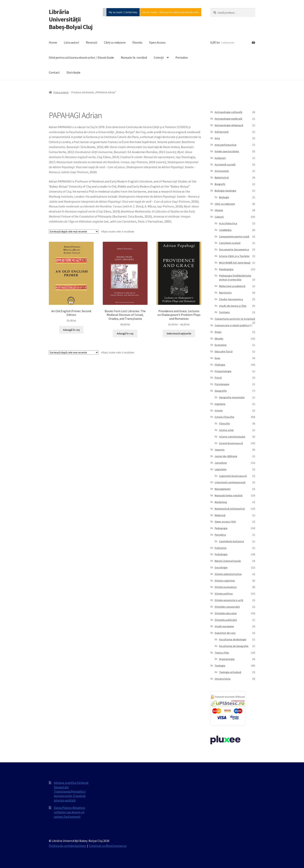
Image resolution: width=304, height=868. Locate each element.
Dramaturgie (227, 659)
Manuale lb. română (134, 57)
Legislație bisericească (233, 476)
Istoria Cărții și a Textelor (234, 256)
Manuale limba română (228, 495)
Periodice (182, 57)
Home (53, 42)
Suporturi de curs (225, 633)
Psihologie (221, 554)
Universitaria (223, 679)
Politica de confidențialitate (67, 846)
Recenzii (92, 42)
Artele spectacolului (227, 151)
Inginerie (220, 404)
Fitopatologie (223, 371)
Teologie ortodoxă (230, 672)
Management (223, 489)
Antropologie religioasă (229, 125)
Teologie (220, 666)
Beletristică (222, 177)
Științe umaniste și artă (229, 600)
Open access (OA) (225, 522)
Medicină (220, 515)
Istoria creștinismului (232, 437)
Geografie (221, 391)
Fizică (218, 378)
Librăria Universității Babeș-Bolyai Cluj (71, 19)
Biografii (220, 184)
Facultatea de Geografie (234, 646)
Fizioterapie (222, 384)
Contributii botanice (231, 541)
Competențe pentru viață (234, 236)
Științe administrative (228, 574)
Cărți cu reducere (115, 42)
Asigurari (220, 158)
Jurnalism (221, 463)
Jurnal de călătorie (226, 456)
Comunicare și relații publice (232, 325)
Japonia (220, 450)
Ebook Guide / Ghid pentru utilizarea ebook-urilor (171, 12)
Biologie (224, 197)
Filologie (220, 365)
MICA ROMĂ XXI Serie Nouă (235, 263)
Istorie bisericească (231, 443)
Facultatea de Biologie (233, 639)
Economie (221, 345)
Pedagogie (221, 528)
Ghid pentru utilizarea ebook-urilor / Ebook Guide (81, 57)
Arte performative (225, 145)
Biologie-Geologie (225, 191)
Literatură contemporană (230, 482)
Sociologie (221, 567)
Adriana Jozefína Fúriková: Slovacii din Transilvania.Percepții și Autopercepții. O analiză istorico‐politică (71, 791)
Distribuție (73, 72)
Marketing (221, 502)
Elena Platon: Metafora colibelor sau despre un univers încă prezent (69, 812)
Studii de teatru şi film (233, 306)
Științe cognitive (225, 581)
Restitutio (225, 293)
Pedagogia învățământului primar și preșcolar (235, 278)
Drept (218, 332)
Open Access (157, 42)
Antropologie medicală (228, 119)
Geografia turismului (232, 397)
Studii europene (224, 626)
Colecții (159, 57)
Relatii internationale (228, 561)
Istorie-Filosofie (224, 417)
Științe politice (224, 594)
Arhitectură (222, 132)
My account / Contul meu (123, 12)
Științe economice (226, 587)
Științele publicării (226, 620)
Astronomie (222, 171)
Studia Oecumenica (231, 299)
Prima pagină (61, 92)
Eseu (217, 358)
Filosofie (224, 423)
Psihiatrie (221, 548)
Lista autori (71, 42)
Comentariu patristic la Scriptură (235, 319)
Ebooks (137, 42)
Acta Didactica (228, 223)
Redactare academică (232, 286)
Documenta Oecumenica (234, 249)
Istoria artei (226, 430)
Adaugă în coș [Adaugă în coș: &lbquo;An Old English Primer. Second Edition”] (71, 330)
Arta (217, 138)
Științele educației (226, 613)
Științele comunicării (227, 607)
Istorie (219, 410)
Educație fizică (224, 351)
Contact (54, 72)
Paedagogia (226, 269)
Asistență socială (225, 165)
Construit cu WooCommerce (108, 846)
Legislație (221, 469)
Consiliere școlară (230, 243)
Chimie (219, 210)
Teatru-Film (222, 653)
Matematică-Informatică (230, 509)
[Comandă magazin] (74, 231)
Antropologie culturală (228, 112)
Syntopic (225, 312)
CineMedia (225, 230)
